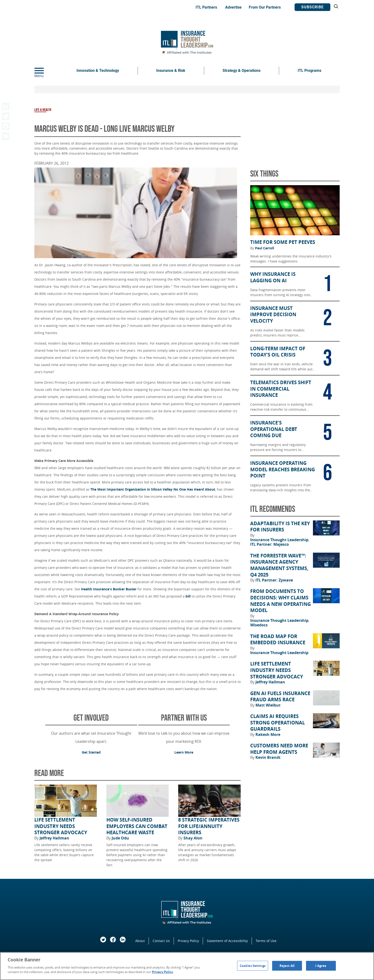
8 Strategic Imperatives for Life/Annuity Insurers (209, 826)
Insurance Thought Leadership (280, 540)
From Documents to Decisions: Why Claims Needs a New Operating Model (280, 601)
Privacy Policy (188, 941)
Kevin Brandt (268, 757)
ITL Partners (206, 7)
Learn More (184, 752)
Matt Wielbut (268, 705)
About (140, 941)
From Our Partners (265, 7)
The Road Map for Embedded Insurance (278, 640)
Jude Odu (120, 838)
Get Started (91, 752)
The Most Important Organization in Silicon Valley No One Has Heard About (153, 489)
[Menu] (46, 71)
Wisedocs (259, 625)
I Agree (321, 965)
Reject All (287, 965)
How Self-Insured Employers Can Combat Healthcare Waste (137, 826)
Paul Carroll (265, 248)
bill (188, 596)
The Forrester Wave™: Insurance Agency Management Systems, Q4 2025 (279, 565)
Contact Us (161, 941)
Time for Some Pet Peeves (283, 242)
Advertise (233, 7)
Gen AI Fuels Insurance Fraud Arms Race (280, 697)
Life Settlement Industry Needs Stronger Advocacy (61, 826)
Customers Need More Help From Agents (279, 749)
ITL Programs (309, 71)
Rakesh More (268, 734)
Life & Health (43, 110)
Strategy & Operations (242, 71)
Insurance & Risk (171, 71)
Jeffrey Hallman (54, 838)
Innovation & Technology (98, 71)
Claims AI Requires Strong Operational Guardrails (278, 723)
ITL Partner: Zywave (274, 580)
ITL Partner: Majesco (270, 544)
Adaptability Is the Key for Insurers (280, 527)
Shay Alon (193, 838)
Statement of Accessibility (227, 941)
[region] (187, 966)
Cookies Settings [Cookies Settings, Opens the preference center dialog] (253, 965)
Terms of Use (266, 941)
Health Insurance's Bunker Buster (109, 589)
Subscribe (312, 7)
